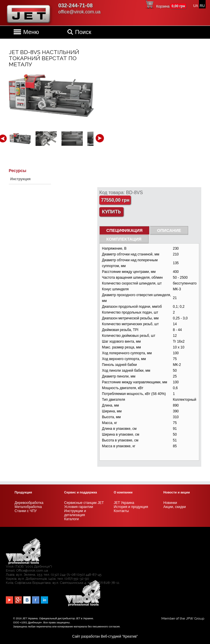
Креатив (130, 636)
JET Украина (124, 503)
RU (202, 6)
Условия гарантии (78, 507)
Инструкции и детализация (75, 513)
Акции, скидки (175, 507)
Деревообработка (29, 503)
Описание (169, 230)
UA (195, 6)
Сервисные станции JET (84, 503)
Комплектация (124, 239)
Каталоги (71, 519)
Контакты (121, 511)
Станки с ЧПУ (26, 511)
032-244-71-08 (75, 6)
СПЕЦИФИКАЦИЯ (124, 230)
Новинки (170, 503)
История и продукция (131, 507)
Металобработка (28, 507)
